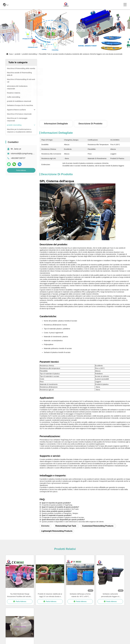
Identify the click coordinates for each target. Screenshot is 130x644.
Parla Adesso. (21, 170)
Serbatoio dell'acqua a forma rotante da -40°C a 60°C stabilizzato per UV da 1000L (80, 595)
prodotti (18, 54)
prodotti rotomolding (30, 54)
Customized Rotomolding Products (98, 526)
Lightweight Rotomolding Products (57, 531)
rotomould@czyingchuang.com (24, 154)
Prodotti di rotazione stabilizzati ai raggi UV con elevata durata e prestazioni (50, 595)
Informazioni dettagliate (56, 124)
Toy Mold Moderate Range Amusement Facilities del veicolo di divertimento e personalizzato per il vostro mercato (20, 595)
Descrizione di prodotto (90, 124)
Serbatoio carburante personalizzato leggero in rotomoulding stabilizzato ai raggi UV (110, 595)
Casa (11, 54)
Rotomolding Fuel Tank (66, 526)
